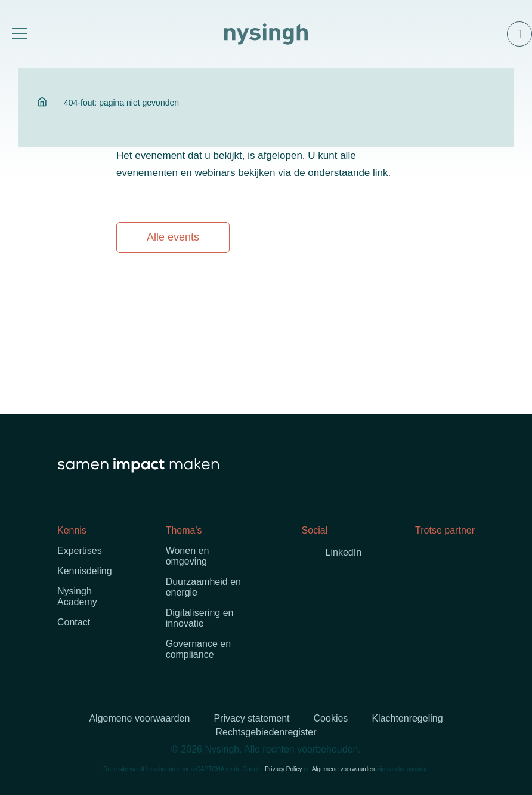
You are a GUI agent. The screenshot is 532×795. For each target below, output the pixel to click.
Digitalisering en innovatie (200, 618)
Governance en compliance (198, 649)
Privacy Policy (283, 769)
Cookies (331, 718)
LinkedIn (344, 552)
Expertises (80, 551)
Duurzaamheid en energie (203, 587)
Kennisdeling (85, 571)
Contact (74, 622)
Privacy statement (251, 718)
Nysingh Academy (77, 597)
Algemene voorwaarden (139, 718)
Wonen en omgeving (188, 556)
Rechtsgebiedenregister (266, 732)
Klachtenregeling (407, 718)
